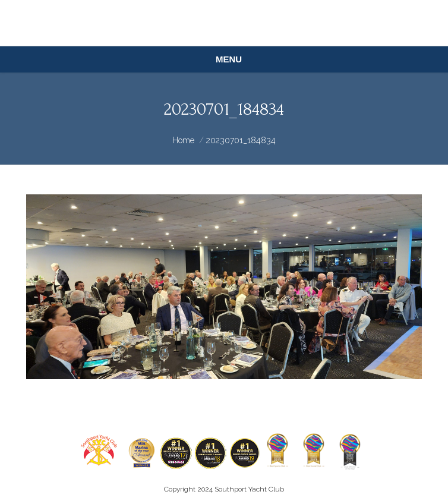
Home (183, 140)
